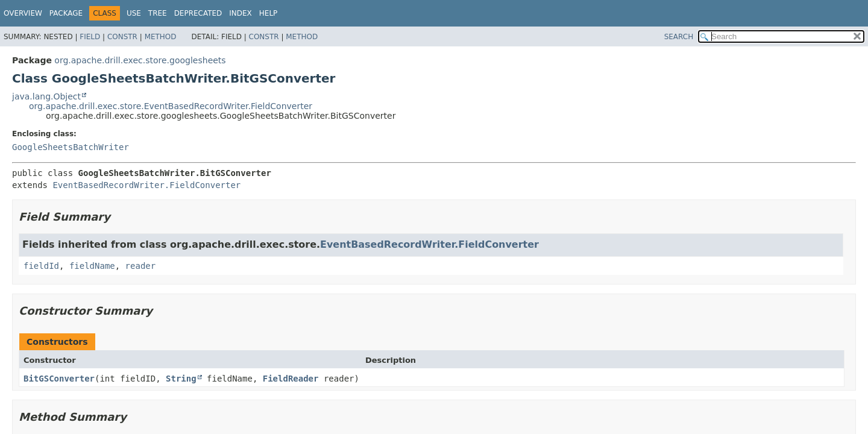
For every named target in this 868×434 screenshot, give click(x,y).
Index (241, 13)
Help (269, 13)
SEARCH (679, 37)
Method (161, 37)
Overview (23, 13)
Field (90, 37)
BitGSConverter (59, 379)
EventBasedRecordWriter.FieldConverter (146, 185)
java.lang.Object (46, 96)
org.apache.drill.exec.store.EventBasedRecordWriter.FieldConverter (171, 106)
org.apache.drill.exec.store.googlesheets (140, 60)
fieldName (92, 266)
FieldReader (291, 379)
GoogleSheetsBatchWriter (71, 147)
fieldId (41, 266)
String (181, 379)
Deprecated (198, 13)
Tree (158, 13)
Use (134, 13)
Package (66, 13)
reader (141, 266)
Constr (122, 37)
